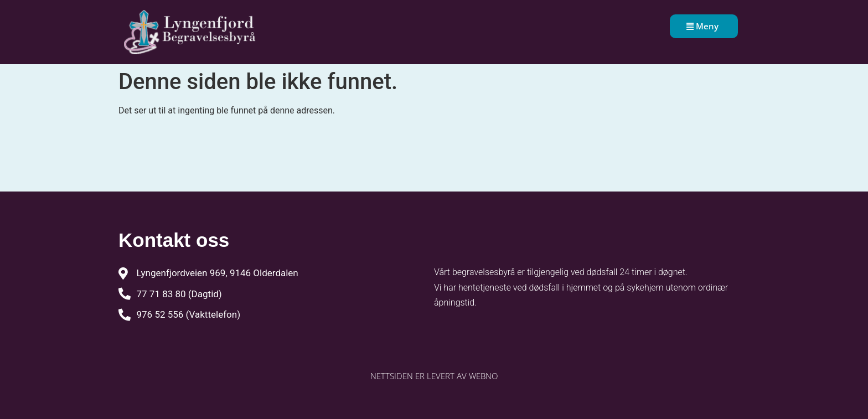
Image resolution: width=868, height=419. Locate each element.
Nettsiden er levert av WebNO (434, 376)
